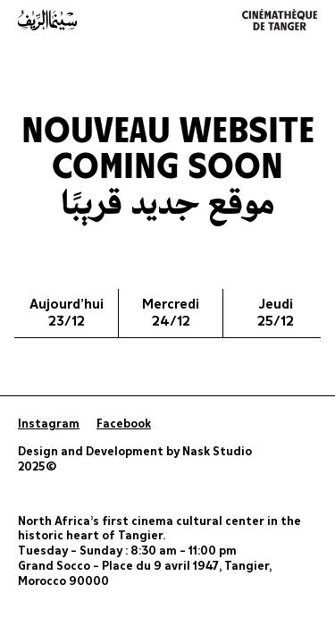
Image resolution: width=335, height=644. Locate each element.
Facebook (124, 424)
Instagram (49, 424)
